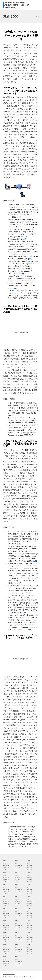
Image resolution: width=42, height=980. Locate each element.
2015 (5, 897)
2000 (5, 957)
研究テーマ (7, 866)
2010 (28, 909)
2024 (5, 861)
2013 (28, 897)
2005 (17, 933)
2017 (17, 885)
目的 (5, 864)
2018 (5, 885)
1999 (17, 957)
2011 (17, 909)
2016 (28, 885)
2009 (5, 921)
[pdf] (19, 217)
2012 (5, 909)
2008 (17, 921)
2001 (28, 945)
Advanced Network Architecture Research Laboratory (17, 5)
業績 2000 (11, 17)
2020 (17, 873)
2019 (28, 873)
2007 (28, 921)
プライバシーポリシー (9, 974)
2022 (28, 861)
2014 (17, 897)
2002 (17, 945)
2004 (28, 933)
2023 (17, 861)
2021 (5, 873)
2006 (5, 933)
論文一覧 (6, 867)
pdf (22, 274)
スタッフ (6, 869)
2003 (5, 945)
